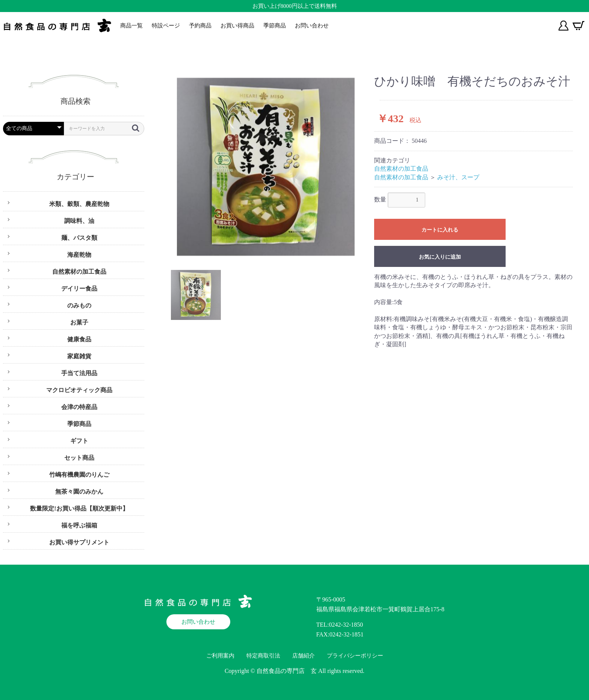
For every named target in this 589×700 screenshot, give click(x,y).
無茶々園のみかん (79, 492)
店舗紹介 (304, 656)
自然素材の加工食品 (79, 272)
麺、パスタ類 (79, 238)
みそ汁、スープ (458, 177)
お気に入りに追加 (440, 257)
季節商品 (275, 26)
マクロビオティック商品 (79, 390)
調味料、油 (79, 221)
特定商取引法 (263, 656)
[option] (266, 167)
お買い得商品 (237, 26)
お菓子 (79, 322)
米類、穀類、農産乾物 (79, 204)
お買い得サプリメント (79, 542)
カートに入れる (440, 230)
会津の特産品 (79, 407)
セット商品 (79, 458)
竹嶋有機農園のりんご (79, 475)
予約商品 (200, 26)
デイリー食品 (79, 289)
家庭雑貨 (79, 356)
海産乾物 (79, 255)
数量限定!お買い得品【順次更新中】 (79, 508)
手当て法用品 (79, 373)
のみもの (79, 305)
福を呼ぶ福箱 (79, 525)
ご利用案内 (220, 656)
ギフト (79, 441)
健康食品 (79, 339)
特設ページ (166, 26)
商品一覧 (131, 26)
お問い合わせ (312, 26)
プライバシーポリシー (355, 656)
